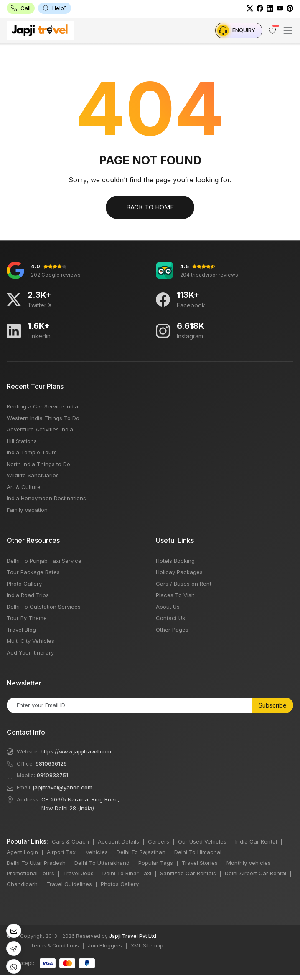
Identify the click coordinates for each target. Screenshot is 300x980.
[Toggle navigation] (288, 30)
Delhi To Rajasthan (141, 852)
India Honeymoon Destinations (46, 498)
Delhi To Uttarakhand (102, 863)
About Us (168, 607)
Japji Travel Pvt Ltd (133, 936)
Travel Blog (21, 630)
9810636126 (51, 763)
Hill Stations (22, 441)
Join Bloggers (105, 946)
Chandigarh (22, 884)
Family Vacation (27, 510)
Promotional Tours (31, 873)
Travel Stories (200, 863)
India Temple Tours (32, 452)
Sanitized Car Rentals (188, 873)
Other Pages (172, 630)
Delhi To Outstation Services (44, 607)
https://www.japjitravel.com (76, 751)
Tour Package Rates (33, 572)
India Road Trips (28, 595)
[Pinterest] (290, 8)
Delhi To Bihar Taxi (127, 873)
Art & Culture (24, 487)
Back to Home (150, 207)
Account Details (118, 841)
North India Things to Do (38, 464)
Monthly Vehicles (249, 863)
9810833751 (52, 775)
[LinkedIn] (270, 8)
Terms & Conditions (55, 946)
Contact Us (170, 618)
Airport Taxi (62, 852)
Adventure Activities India (40, 429)
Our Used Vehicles (202, 841)
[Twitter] (250, 8)
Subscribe (273, 705)
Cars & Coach (70, 841)
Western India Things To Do (43, 418)
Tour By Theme (27, 618)
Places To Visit (175, 595)
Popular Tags (156, 863)
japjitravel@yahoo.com (63, 787)
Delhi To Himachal (198, 852)
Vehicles (97, 852)
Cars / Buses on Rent (184, 584)
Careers (159, 841)
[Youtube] (280, 8)
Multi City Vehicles (31, 641)
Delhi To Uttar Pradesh (36, 863)
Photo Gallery (24, 584)
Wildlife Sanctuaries (33, 475)
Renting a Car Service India (42, 406)
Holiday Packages (179, 572)
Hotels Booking (175, 561)
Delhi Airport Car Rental (256, 873)
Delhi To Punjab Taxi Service (44, 561)
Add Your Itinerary (30, 652)
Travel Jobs (78, 873)
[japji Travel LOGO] (40, 30)
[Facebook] (260, 8)
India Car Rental (256, 841)
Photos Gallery (120, 884)
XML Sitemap (147, 946)
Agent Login (22, 852)
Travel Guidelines (69, 884)
